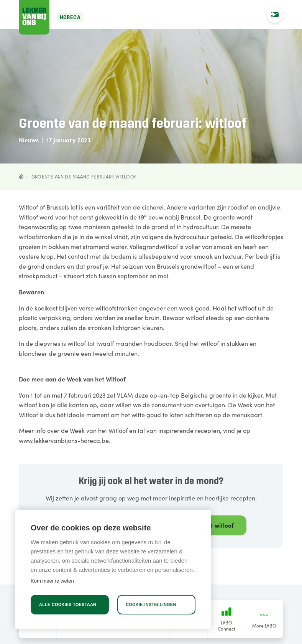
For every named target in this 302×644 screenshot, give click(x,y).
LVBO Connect (226, 619)
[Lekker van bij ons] (34, 17)
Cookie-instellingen (151, 604)
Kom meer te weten (52, 581)
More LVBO (264, 619)
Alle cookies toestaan (68, 604)
